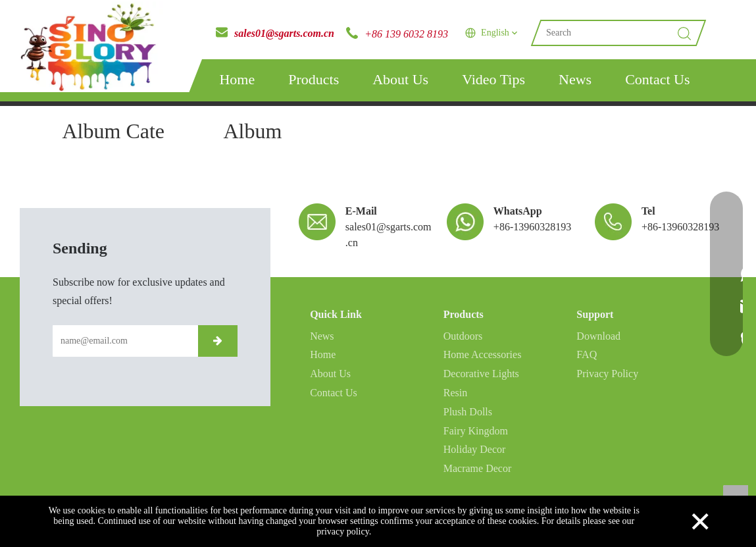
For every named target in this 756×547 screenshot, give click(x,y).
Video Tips (493, 79)
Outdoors (463, 336)
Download (598, 336)
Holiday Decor (475, 449)
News (575, 79)
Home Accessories (483, 354)
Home (237, 79)
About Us (400, 79)
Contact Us (657, 79)
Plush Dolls (468, 412)
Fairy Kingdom (476, 431)
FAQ (587, 354)
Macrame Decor (478, 468)
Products (314, 79)
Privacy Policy (607, 374)
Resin (455, 393)
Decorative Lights (481, 374)
